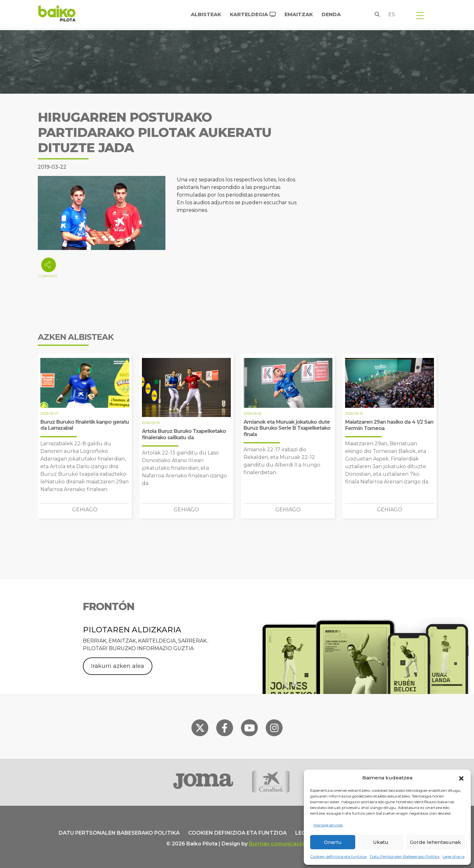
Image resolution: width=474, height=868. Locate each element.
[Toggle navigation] (420, 15)
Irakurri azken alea (118, 666)
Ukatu (381, 842)
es (392, 14)
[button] (461, 778)
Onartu (333, 842)
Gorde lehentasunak (435, 842)
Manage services (328, 825)
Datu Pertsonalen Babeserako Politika (405, 856)
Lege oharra (454, 856)
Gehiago (85, 510)
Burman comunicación (278, 844)
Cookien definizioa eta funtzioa (338, 856)
